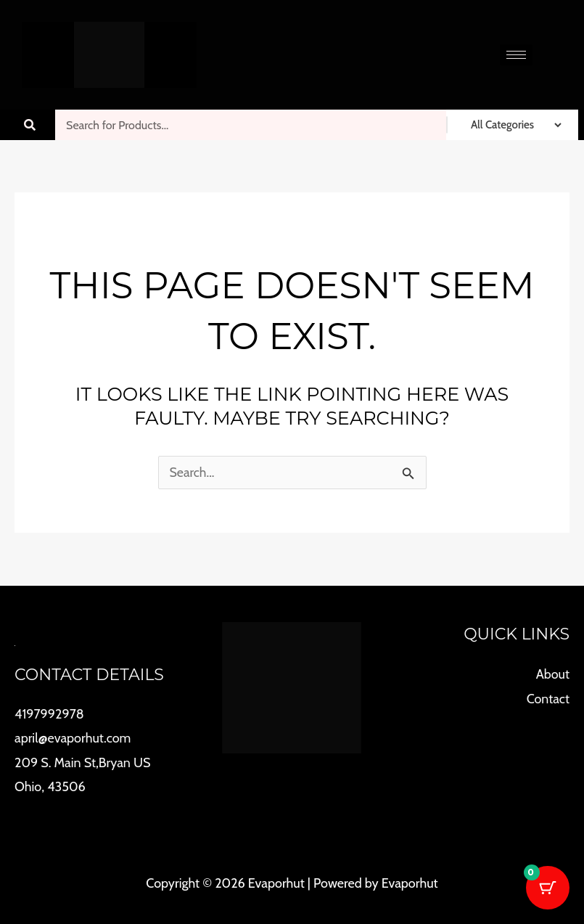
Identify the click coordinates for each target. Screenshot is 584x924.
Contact (548, 698)
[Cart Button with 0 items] (548, 888)
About (553, 674)
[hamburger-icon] (516, 55)
